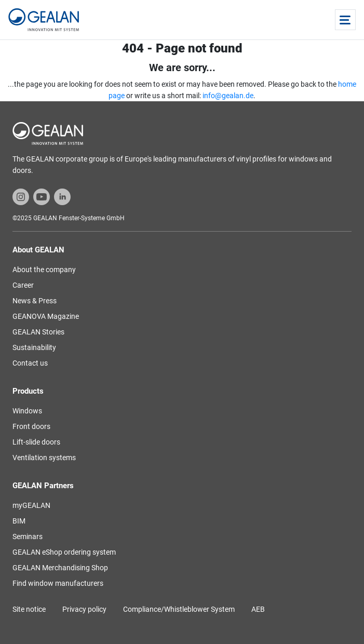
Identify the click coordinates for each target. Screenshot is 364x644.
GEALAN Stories (38, 332)
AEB (258, 609)
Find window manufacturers (58, 583)
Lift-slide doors (36, 442)
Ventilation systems (44, 458)
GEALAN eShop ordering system (64, 552)
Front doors (31, 426)
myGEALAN (31, 505)
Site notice (29, 609)
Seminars (28, 536)
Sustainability (34, 347)
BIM (19, 521)
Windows (27, 411)
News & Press (35, 301)
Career (23, 285)
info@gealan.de (228, 96)
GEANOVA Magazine (46, 316)
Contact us (30, 363)
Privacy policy (84, 609)
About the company (44, 270)
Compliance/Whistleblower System (179, 609)
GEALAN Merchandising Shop (60, 568)
